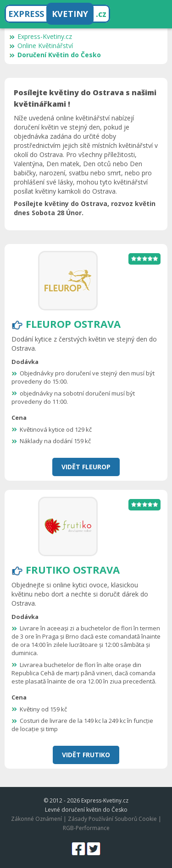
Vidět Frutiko (86, 755)
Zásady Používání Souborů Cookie (112, 819)
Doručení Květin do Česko (55, 55)
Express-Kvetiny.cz (41, 36)
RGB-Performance (86, 828)
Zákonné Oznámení (36, 819)
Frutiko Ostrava (73, 570)
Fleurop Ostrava (73, 324)
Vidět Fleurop (86, 467)
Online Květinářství (41, 46)
